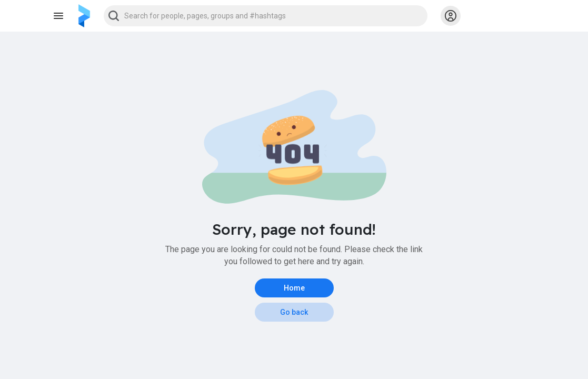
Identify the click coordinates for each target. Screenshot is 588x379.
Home (294, 288)
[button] (266, 16)
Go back (294, 312)
